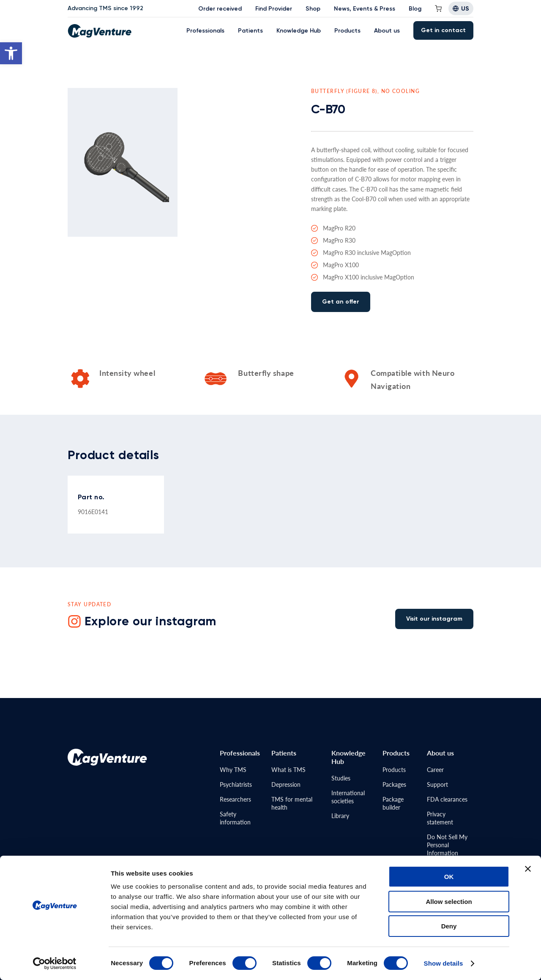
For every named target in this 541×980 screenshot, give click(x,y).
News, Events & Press (365, 9)
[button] (11, 53)
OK (449, 877)
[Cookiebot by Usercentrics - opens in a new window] (55, 964)
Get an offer (341, 302)
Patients (250, 31)
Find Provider (274, 9)
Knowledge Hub (299, 31)
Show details (444, 963)
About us (387, 31)
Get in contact (443, 30)
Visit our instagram (434, 619)
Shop (313, 9)
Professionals (205, 31)
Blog (415, 9)
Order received (220, 9)
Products (347, 31)
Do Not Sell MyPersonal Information (447, 845)
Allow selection (449, 902)
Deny (449, 926)
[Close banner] (528, 869)
